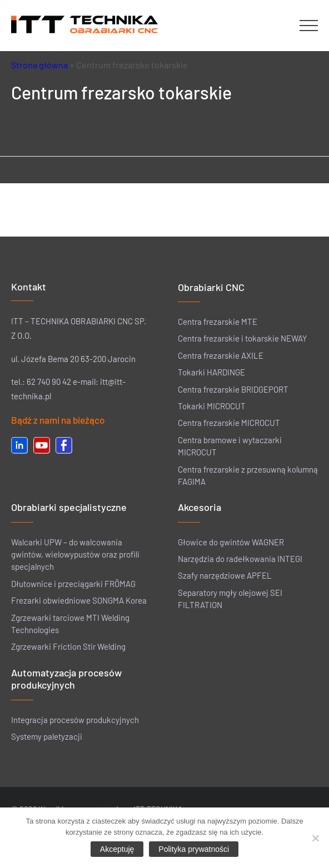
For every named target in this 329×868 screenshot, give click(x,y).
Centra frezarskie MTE (218, 322)
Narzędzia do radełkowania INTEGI (240, 559)
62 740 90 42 (49, 382)
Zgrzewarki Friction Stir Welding (68, 646)
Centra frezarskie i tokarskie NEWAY (243, 338)
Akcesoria (200, 507)
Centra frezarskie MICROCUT (229, 423)
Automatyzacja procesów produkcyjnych (66, 679)
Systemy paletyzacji (47, 736)
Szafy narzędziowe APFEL (225, 575)
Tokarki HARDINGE (211, 372)
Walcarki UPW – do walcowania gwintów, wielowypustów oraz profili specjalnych (75, 555)
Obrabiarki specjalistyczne (69, 507)
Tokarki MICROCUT (212, 406)
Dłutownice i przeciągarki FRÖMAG (73, 584)
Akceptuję (117, 849)
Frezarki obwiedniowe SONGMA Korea (79, 600)
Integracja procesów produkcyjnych (75, 720)
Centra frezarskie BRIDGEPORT (233, 389)
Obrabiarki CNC (211, 287)
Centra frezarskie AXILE (221, 355)
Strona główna (39, 65)
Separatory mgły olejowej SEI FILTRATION (230, 599)
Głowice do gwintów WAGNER (231, 542)
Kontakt (29, 287)
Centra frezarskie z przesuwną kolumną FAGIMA (248, 475)
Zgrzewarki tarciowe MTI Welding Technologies (70, 624)
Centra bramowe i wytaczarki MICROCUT (230, 446)
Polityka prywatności (194, 849)
